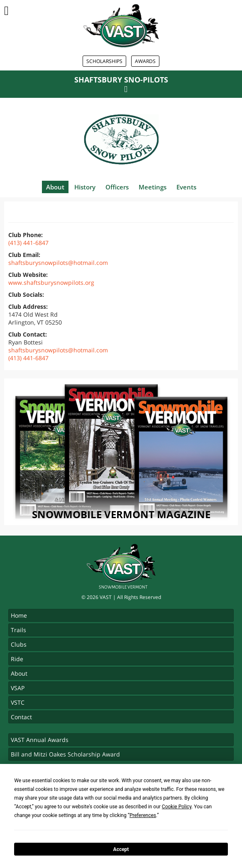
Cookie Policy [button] (177, 807)
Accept (121, 849)
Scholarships (104, 61)
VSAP (18, 688)
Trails (18, 630)
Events (186, 187)
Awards (145, 61)
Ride (17, 659)
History (85, 187)
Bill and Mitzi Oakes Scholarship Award (65, 754)
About (55, 187)
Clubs (19, 644)
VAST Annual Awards (40, 740)
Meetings (153, 187)
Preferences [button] (143, 815)
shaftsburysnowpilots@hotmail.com (58, 263)
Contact (21, 717)
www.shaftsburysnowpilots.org (51, 282)
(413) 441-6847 (28, 243)
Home (19, 615)
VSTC (18, 702)
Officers (117, 187)
